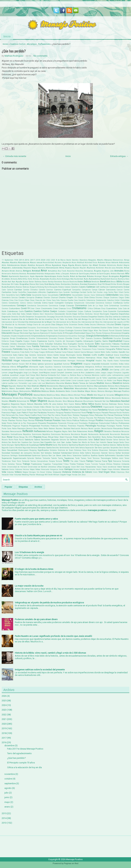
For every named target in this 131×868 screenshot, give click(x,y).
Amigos (27, 271)
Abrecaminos (118, 260)
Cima (11, 300)
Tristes (73, 464)
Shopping (33, 450)
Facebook (125, 344)
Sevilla (127, 448)
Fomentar (101, 349)
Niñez (85, 404)
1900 (16, 260)
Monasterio (58, 398)
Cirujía (21, 300)
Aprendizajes (50, 276)
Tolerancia (117, 461)
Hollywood (26, 361)
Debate (29, 314)
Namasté (98, 401)
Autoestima (94, 279)
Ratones (52, 429)
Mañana (111, 386)
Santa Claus (124, 442)
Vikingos (32, 472)
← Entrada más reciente (14, 156)
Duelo (56, 331)
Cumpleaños (97, 311)
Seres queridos (104, 448)
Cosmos (5, 309)
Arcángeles (114, 276)
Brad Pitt (101, 284)
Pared (84, 413)
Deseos (85, 317)
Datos (23, 314)
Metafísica (51, 395)
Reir (75, 431)
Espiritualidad (116, 341)
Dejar (75, 314)
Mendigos (109, 391)
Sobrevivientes (124, 450)
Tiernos (98, 461)
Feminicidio (7, 349)
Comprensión (79, 303)
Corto (106, 306)
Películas (99, 415)
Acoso (74, 263)
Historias (7, 360)
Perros (15, 418)
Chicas (80, 298)
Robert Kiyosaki (66, 437)
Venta (61, 469)
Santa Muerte (46, 445)
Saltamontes (83, 440)
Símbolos (53, 450)
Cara (60, 292)
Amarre (5, 271)
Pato (3, 415)
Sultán (127, 456)
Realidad (67, 429)
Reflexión (28, 431)
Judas (98, 373)
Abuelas (5, 262)
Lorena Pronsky (97, 380)
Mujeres (42, 401)
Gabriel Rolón (100, 352)
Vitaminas (121, 472)
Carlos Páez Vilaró (116, 292)
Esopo (12, 341)
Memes (94, 391)
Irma (41, 370)
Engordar (5, 338)
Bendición (95, 282)
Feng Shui (28, 349)
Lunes (34, 383)
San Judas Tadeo (69, 442)
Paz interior (56, 415)
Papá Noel (33, 413)
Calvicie (10, 290)
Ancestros (79, 271)
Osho (34, 410)
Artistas (36, 279)
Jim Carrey (114, 370)
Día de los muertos (44, 319)
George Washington (68, 355)
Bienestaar (6, 284)
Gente (56, 355)
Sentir (73, 448)
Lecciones (6, 378)
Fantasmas (63, 346)
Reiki (70, 431)
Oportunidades (74, 407)
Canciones (111, 290)
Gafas (108, 352)
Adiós (4, 265)
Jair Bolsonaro (69, 370)
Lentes (66, 378)
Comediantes (14, 303)
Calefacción (104, 287)
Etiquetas (23, 487)
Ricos (16, 437)
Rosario (5, 440)
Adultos (31, 265)
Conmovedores (9, 306)
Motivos (108, 398)
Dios (4, 327)
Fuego (36, 352)
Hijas (106, 358)
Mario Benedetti (17, 388)
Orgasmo (119, 407)
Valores (5, 469)
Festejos (37, 349)
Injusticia (49, 367)
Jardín (92, 370)
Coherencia (91, 300)
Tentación (26, 461)
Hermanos (91, 358)
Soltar (82, 453)
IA (30, 364)
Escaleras (98, 338)
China (92, 297)
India (121, 364)
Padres (64, 410)
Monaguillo (48, 398)
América (19, 271)
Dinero (118, 324)
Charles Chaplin (66, 297)
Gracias (87, 355)
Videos (18, 472)
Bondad (84, 284)
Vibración (125, 469)
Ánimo (127, 271)
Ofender (48, 407)
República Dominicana (51, 434)
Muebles (5, 401)
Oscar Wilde (26, 410)
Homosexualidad (59, 361)
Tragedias (47, 464)
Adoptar (24, 265)
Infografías (23, 367)
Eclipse (62, 331)
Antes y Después (62, 274)
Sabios (37, 440)
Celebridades (112, 295)
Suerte (101, 455)
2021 (4, 719)
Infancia (5, 367)
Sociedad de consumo (22, 453)
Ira (33, 370)
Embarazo (106, 333)
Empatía (125, 333)
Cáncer (102, 290)
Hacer (56, 358)
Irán (37, 370)
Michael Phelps (80, 395)
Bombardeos (66, 284)
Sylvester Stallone (34, 458)
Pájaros (76, 410)
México (71, 395)
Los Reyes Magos (121, 380)
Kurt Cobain (61, 375)
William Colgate (60, 475)
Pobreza (39, 420)
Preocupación (32, 423)
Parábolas (42, 413)
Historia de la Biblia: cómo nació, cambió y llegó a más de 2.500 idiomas (50, 653)
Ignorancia (49, 364)
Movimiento (116, 398)
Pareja (89, 412)
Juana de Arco (79, 373)
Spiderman (36, 456)
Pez (71, 418)
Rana (35, 429)
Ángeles (98, 271)
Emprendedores (39, 336)
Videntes (10, 472)
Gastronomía (7, 355)
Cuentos (28, 311)
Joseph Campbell (57, 373)
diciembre (9, 746)
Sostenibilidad (25, 455)
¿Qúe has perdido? (14, 51)
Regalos (58, 431)
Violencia (67, 472)
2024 (4, 705)
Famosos (45, 346)
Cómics (30, 303)
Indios (127, 364)
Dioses (11, 328)
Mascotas (69, 388)
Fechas (84, 346)
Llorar (68, 380)
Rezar (10, 437)
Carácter (67, 292)
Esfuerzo (5, 341)
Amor (44, 271)
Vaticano (19, 469)
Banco (45, 282)
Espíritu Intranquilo (85, 341)
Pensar (111, 415)
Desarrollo (60, 317)
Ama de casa (110, 268)
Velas (38, 469)
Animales (119, 271)
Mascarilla (58, 388)
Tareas (83, 458)
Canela (126, 290)
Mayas (16, 391)
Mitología (28, 398)
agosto (8, 788)
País (70, 410)
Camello (42, 290)
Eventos (81, 344)
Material (114, 388)
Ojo (53, 407)
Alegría (126, 265)
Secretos (126, 445)
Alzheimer (100, 268)
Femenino (115, 346)
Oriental (126, 407)
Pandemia (103, 410)
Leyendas (112, 378)
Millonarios (7, 398)
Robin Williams (80, 437)
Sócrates (37, 453)
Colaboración (101, 300)
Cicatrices (114, 298)
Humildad (6, 364)
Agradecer (56, 265)
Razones (59, 429)
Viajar (104, 469)
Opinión (63, 407)
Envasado (53, 338)
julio (6, 793)
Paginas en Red (71, 863)
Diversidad (86, 328)
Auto (86, 279)
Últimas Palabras (113, 464)
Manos (71, 386)
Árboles (90, 276)
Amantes (120, 268)
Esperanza (42, 341)
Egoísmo (36, 333)
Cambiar (18, 290)
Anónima (15, 274)
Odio (42, 407)
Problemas (93, 423)
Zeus (84, 475)
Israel (49, 370)
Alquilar (76, 268)
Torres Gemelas (8, 464)
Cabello (82, 287)
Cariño (89, 292)
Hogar (17, 360)
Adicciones (124, 262)
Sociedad (6, 453)
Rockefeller (97, 437)
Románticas (119, 437)
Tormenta (126, 461)
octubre (8, 779)
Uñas (59, 467)
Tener (14, 461)
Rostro (11, 440)
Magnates (12, 386)
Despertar (93, 317)
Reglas (65, 431)
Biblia (119, 281)
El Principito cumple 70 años (21, 763)
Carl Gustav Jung (100, 292)
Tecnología (106, 458)
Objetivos (6, 407)
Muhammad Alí (23, 401)
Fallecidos (21, 346)
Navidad (125, 401)
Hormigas (71, 361)
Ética (65, 344)
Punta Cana (6, 429)
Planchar (118, 418)
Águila (71, 265)
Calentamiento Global (119, 287)
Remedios (108, 431)
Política (76, 420)
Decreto (69, 314)
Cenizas (15, 298)
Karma (44, 375)
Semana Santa (45, 448)
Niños (91, 404)
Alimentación (52, 268)
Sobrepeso (113, 450)
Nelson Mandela (35, 404)
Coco (76, 300)
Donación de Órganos (12, 330)
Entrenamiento (42, 338)
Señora (82, 448)
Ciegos (121, 298)
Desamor (30, 317)
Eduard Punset (108, 331)
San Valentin (101, 442)
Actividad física (91, 263)
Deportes (114, 314)
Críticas (97, 308)
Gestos (79, 355)
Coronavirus (81, 305)
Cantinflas (22, 292)
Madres (100, 383)
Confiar (126, 303)
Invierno (28, 370)
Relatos (91, 431)
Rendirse (117, 431)
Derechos (15, 317)
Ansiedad (31, 274)
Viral (101, 472)
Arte (20, 279)
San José (57, 442)
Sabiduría (29, 440)
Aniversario (6, 274)
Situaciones (104, 450)
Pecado (64, 415)
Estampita (22, 344)
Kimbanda (52, 375)
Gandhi (122, 352)
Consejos (21, 305)
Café (97, 287)
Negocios (15, 404)
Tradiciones (36, 464)
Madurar (108, 383)
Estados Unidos (9, 344)
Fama (29, 346)
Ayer (14, 282)
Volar (12, 475)
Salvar (116, 440)
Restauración (93, 434)
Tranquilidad (57, 464)
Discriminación (43, 328)
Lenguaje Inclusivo (54, 378)
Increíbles (114, 364)
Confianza (118, 303)
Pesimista (64, 418)
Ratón (46, 429)
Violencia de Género (82, 472)
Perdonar (118, 415)
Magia (5, 386)
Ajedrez (85, 265)
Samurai (122, 440)
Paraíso (67, 413)
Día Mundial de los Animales (14, 325)
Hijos (112, 358)
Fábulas (116, 344)
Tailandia (46, 458)
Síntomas (78, 450)
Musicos (79, 401)
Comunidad (90, 303)
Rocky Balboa (107, 437)
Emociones (116, 333)
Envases (61, 338)
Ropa (127, 437)
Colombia (125, 300)
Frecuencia (15, 352)
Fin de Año (62, 349)
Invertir (22, 370)
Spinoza (45, 456)
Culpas (81, 311)
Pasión (119, 413)
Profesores (7, 426)
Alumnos (91, 268)
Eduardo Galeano (122, 331)
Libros (13, 380)
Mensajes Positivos (17, 394)
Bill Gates (15, 284)
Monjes (66, 398)
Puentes (119, 426)
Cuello (21, 311)
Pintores (101, 418)
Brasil (108, 284)
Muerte (13, 401)
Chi (76, 298)
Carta (23, 295)
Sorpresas (6, 456)
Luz (43, 383)
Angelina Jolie (108, 271)
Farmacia (73, 346)
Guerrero (20, 358)
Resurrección (115, 434)
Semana (34, 448)
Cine (16, 300)
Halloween (64, 358)
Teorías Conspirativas (39, 461)
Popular (8, 487)
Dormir (31, 331)
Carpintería (10, 295)
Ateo (72, 279)
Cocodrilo (82, 300)
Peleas (92, 415)
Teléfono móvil (117, 458)
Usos (83, 467)
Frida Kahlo (25, 352)
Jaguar (60, 370)
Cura (105, 311)
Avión (4, 282)
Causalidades (77, 295)
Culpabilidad (72, 311)
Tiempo (90, 461)
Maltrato (36, 386)
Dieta (87, 324)
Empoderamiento (24, 336)
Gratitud (109, 355)
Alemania (42, 268)
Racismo (21, 428)
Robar (57, 437)
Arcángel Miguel (101, 276)
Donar (26, 331)
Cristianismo (79, 308)
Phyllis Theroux (79, 418)
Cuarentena (111, 308)
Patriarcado (10, 415)
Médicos (45, 391)
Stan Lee (52, 456)
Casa (29, 295)
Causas (87, 295)
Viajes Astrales (114, 469)
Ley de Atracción (88, 378)
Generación (42, 355)
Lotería (4, 383)
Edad (85, 330)
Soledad (56, 453)
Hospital (90, 360)
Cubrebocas (13, 311)
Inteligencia (79, 367)
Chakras (39, 297)
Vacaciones (91, 467)
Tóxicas (19, 464)
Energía (90, 336)
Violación (57, 472)
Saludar (109, 440)
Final (71, 349)
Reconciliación (107, 429)
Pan (90, 410)
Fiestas (44, 349)
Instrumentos (67, 367)
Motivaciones (97, 398)
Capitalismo (52, 292)
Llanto (62, 380)
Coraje (62, 306)
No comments (40, 56)
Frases (6, 352)
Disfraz (62, 328)
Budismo (11, 287)
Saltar (91, 440)
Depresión (6, 317)
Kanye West (35, 375)
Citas (27, 300)
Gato (15, 355)
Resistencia (76, 434)
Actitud (81, 262)
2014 (21, 260)
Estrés (42, 344)
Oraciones (96, 407)
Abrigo (127, 260)
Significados (43, 450)
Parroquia (97, 413)
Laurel (127, 375)
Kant (28, 375)
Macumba (60, 383)
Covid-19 (25, 308)
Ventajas (68, 469)
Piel (95, 418)
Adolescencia (13, 265)
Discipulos (32, 328)
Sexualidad (12, 450)
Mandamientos (53, 386)
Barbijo (51, 282)
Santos (106, 445)
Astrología (66, 279)
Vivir (127, 472)
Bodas (58, 284)
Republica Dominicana (32, 434)
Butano (61, 287)
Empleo (14, 336)
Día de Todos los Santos (64, 319)
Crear (32, 309)
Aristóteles (6, 279)
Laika (109, 375)
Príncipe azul (73, 423)
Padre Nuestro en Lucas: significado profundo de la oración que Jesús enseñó (53, 636)
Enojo (13, 338)
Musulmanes (89, 401)
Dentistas (89, 314)
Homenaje (47, 361)
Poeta (64, 420)
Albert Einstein (99, 265)
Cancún (120, 290)
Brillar (114, 284)
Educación (7, 333)
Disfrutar (69, 328)
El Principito (68, 333)
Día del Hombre (95, 319)
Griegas (5, 358)
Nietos (78, 404)
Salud (97, 439)
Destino (101, 317)
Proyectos (81, 426)
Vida (4, 472)
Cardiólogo (75, 292)
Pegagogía (84, 415)
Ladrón (103, 375)
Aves (127, 279)
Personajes (34, 418)
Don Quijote (125, 328)
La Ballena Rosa (74, 375)
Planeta (126, 418)
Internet (118, 367)
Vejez (32, 469)
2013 (4, 823)
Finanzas (77, 349)
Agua (65, 265)
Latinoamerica (118, 375)
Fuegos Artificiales (47, 352)
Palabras (84, 410)
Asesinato (45, 279)
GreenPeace (125, 355)
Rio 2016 (29, 437)
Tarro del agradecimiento (19, 753)
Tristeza (80, 464)
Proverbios (72, 426)
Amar (127, 268)
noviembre (10, 774)
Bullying (41, 287)
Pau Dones (20, 415)
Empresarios (52, 336)
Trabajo (26, 464)
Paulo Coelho (31, 415)
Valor (120, 467)
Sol (42, 453)
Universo (52, 467)
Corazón (70, 306)
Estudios (58, 344)
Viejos (25, 472)
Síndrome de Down (66, 450)
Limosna (20, 380)
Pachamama (47, 410)
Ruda (16, 440)
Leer (27, 378)
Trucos (87, 464)
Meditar (81, 391)
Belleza (87, 281)
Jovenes (68, 373)
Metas (58, 395)
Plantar (5, 420)
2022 (48, 260)
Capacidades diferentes (37, 292)
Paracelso (51, 413)
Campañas (76, 290)
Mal (25, 386)
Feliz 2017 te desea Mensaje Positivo (25, 749)
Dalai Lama (6, 314)
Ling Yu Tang (39, 380)
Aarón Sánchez (72, 260)
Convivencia (53, 306)
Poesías (57, 420)
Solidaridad (66, 453)
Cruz (103, 308)
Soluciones (96, 453)
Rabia (14, 429)
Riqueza (37, 437)
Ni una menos (56, 404)
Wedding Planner (29, 475)
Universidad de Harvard (17, 467)
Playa (25, 420)
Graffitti (101, 355)
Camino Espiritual (63, 290)
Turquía (102, 464)
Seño (77, 448)
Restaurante (104, 434)
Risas (45, 437)
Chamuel (54, 298)
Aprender (39, 276)
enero (7, 807)
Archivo (38, 487)
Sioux (84, 450)
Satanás (113, 445)
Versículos (91, 469)
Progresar (16, 426)
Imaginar (87, 364)
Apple (32, 276)
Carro (18, 295)
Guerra (12, 358)
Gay (26, 355)
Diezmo (93, 325)
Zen (79, 475)
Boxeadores (93, 284)
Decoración (60, 314)
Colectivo (110, 300)
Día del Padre (120, 319)
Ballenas (38, 282)
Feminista (18, 349)
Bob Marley (50, 284)
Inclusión (105, 364)
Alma (62, 268)
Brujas (126, 284)
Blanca (32, 284)
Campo (95, 290)
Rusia (21, 440)
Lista (47, 380)
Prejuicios (119, 420)
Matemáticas (103, 389)
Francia (126, 349)
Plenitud (31, 420)
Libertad (5, 380)
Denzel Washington (101, 314)
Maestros (117, 383)
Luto (39, 383)
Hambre (72, 358)
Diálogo (30, 325)
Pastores (126, 413)
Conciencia (100, 303)
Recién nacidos (94, 429)
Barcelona (58, 282)
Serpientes (115, 448)
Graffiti (94, 355)
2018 (38, 260)
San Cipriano (34, 442)
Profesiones (124, 423)
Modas (40, 398)
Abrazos (108, 260)
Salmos (73, 440)
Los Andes (108, 380)
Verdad (83, 469)
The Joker (74, 461)
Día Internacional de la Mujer (39, 322)
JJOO (122, 370)
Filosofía (52, 349)
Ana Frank (62, 271)
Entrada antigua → (119, 156)
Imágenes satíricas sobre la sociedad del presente (40, 670)
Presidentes (52, 423)
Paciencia (57, 410)
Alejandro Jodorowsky (12, 268)
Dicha (66, 325)
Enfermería (124, 336)
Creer (55, 308)
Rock (90, 437)
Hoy (105, 361)
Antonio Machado (118, 274)
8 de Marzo (61, 260)
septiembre (10, 783)
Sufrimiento (110, 455)
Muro (65, 401)
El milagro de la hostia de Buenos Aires (34, 569)
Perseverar (23, 418)
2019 (4, 728)
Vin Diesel (41, 472)
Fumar (64, 352)
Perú (52, 418)
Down (37, 331)
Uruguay (66, 467)
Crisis (69, 309)
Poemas (48, 420)
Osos (39, 410)
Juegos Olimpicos (114, 373)
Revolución (125, 434)
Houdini (99, 361)
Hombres (36, 360)
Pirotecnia (110, 418)
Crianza (62, 308)
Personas (45, 418)
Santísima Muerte (77, 445)
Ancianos (89, 271)
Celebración (100, 295)
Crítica (90, 309)
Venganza (54, 469)
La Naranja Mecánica (90, 375)
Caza (93, 295)
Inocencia (57, 367)
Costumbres (14, 308)
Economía (78, 331)
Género (50, 355)
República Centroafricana (12, 434)
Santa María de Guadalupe (27, 445)
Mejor (88, 391)
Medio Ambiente (57, 391)
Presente (42, 423)
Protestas (63, 426)
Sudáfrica (86, 456)
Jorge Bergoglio (15, 373)
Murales (59, 401)
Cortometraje (114, 306)
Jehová (98, 370)
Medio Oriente (71, 391)
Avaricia (114, 279)
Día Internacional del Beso (89, 322)
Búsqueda (54, 287)
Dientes (81, 325)
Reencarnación (16, 431)
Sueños (94, 455)
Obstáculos (28, 407)
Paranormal (76, 413)
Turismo (94, 464)
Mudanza (125, 398)
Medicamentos (25, 391)
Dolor (110, 328)
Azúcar (26, 282)
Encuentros (73, 336)
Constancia (32, 306)
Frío (32, 352)
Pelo (105, 415)
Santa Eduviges (8, 445)
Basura (66, 282)
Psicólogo (101, 426)
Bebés (80, 282)
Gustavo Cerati (31, 358)
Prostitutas (45, 426)
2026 (4, 696)
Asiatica (53, 279)
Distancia (77, 328)
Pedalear (76, 415)
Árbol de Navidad (78, 276)
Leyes (120, 378)
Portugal (92, 420)
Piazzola (90, 418)
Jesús (105, 369)
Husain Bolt (24, 364)
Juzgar (22, 375)
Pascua (112, 413)
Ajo (90, 265)
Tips (110, 461)
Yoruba (75, 475)
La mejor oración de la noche (29, 586)
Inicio (7, 36)
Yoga (69, 475)
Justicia (5, 375)
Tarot (89, 458)
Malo (29, 386)
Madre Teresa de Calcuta (84, 383)
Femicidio (125, 346)
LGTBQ (126, 378)
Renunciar (125, 431)
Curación (112, 311)
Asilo (59, 279)
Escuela (126, 338)
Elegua (88, 333)
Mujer (33, 401)
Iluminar (66, 364)
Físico (94, 349)
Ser (96, 448)
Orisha (5, 410)
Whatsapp (40, 475)
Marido (5, 388)
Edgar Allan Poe (95, 331)
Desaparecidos (41, 317)
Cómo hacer (48, 303)
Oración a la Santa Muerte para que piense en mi (38, 536)
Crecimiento (47, 308)
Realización (76, 429)
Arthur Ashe (27, 279)
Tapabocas (69, 458)
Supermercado (20, 458)
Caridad (83, 292)
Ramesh (30, 429)
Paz (49, 415)
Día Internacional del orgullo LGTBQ (115, 322)
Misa (21, 398)
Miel (96, 395)
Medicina (36, 391)
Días (53, 324)
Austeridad (79, 279)
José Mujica (44, 373)
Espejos (27, 341)
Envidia (69, 338)
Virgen (107, 472)
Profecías (114, 423)
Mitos (35, 398)
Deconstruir (49, 314)
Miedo (90, 395)
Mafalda (126, 383)
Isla (45, 370)
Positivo (100, 420)
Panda (95, 410)
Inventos (15, 370)
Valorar (126, 467)
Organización (109, 407)
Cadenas (91, 287)
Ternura (59, 461)
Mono (72, 398)
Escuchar (117, 338)
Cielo (127, 297)
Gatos (21, 355)
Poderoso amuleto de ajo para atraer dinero (36, 619)
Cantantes (6, 292)
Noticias (113, 404)
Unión (4, 467)
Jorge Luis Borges (31, 373)
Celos (121, 295)
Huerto (110, 361)
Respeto (84, 434)
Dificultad (110, 325)
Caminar (50, 290)
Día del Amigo (81, 319)
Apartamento (14, 276)
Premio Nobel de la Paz (17, 423)
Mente (43, 395)
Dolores (116, 328)
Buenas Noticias (23, 287)
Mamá (43, 386)
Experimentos (106, 344)
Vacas (99, 467)
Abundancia (24, 262)
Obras (20, 407)
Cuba (120, 309)
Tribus (66, 464)
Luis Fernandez (21, 383)
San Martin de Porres (87, 442)
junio (7, 797)
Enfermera (114, 336)
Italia (54, 370)
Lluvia (74, 380)
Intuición (126, 367)
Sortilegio (14, 456)
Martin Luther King (35, 388)
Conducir (109, 303)
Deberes (36, 314)
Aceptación (67, 263)
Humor (15, 364)
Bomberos (75, 284)
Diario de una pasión (42, 325)
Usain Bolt (75, 467)
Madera (68, 383)
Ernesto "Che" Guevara (83, 338)
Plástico (19, 420)
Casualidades (53, 295)
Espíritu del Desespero (65, 341)
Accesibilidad (48, 263)
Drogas (44, 330)
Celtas (127, 295)
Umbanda (125, 464)
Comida (37, 303)
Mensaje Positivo (121, 391)
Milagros (119, 395)
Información (34, 367)
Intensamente (108, 367)
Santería (65, 445)
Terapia (52, 461)
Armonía (14, 279)
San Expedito (46, 442)
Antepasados (50, 274)
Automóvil (105, 279)
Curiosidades (123, 311)
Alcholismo (112, 265)
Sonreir (104, 453)
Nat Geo (106, 401)
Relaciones (82, 431)
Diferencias (101, 325)
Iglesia (41, 364)
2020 (43, 260)
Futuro (70, 352)
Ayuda (19, 282)
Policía (69, 420)
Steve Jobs (61, 455)
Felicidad (93, 346)
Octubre (36, 407)
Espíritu (51, 341)
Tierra (104, 461)
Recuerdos (118, 428)
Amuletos (52, 271)
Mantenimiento (80, 386)
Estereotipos (32, 344)
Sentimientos (65, 448)
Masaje (49, 389)
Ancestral (71, 271)
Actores (101, 262)
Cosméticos (125, 306)
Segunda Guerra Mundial (12, 448)
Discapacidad (21, 328)
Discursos (54, 328)
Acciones (58, 263)
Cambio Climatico (30, 290)
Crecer (38, 309)
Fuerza (58, 352)
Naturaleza (115, 401)
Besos (113, 282)
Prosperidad (35, 426)
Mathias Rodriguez (14, 56)
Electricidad (80, 333)
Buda (4, 287)
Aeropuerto (40, 265)
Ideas (34, 364)
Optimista (86, 407)
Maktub (20, 386)
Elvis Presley (97, 333)
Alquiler (83, 268)
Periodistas (6, 418)
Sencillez (56, 448)
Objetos (14, 407)
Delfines (81, 314)
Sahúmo (63, 440)
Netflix (46, 404)
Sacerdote (46, 440)
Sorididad (126, 453)
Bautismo (73, 282)
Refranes (50, 431)
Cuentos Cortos (18, 44)
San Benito (13, 442)
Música (71, 401)
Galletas (115, 352)
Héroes (99, 358)
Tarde (77, 458)
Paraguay (60, 413)
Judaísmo (90, 373)
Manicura (64, 386)
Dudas (50, 331)
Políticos (84, 420)
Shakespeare (23, 450)
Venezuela (45, 469)
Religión (99, 431)
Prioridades (83, 423)
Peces (70, 415)
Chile (86, 297)
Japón (86, 370)
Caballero (75, 287)
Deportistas (124, 314)
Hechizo (81, 358)
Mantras (90, 386)
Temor (127, 458)
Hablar (49, 358)
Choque (106, 298)
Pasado (105, 413)
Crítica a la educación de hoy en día (24, 767)
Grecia (116, 355)
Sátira (120, 445)
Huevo (116, 361)
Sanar (110, 442)
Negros (23, 404)
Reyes (4, 437)
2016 (27, 260)
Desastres (68, 317)
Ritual (51, 437)
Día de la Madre (27, 319)
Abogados (92, 260)
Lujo (30, 383)
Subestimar (77, 456)
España (19, 341)
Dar (19, 314)
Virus (113, 472)
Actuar (108, 263)
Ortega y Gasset (14, 410)
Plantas (12, 420)
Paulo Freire (42, 415)
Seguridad (27, 448)
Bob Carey (40, 284)
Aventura (121, 279)
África (48, 265)
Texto (66, 461)
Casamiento (37, 295)
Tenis (19, 461)
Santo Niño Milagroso (94, 445)
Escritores (108, 338)
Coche (70, 300)
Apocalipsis (24, 276)
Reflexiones (44, 44)
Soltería (88, 453)
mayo (7, 802)
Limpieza (28, 380)
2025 (4, 701)
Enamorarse (63, 336)
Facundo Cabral (8, 346)
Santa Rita (57, 445)
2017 (33, 260)
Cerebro (22, 297)
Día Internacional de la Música (65, 322)
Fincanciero (86, 349)
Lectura (22, 378)
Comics (23, 303)
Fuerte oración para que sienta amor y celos (36, 519)
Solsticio (76, 453)
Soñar (118, 453)
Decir (42, 314)
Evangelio (72, 344)
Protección (54, 426)
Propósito (25, 426)
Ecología (70, 330)
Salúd (103, 440)
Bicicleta (126, 282)
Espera (34, 341)
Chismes (99, 298)
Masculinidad (81, 388)
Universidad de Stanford (37, 467)
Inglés (42, 367)
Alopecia (68, 268)
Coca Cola (56, 300)
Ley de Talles (102, 378)
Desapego (51, 317)
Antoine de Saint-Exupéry (100, 274)
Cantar (15, 292)
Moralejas (32, 44)
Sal (68, 440)
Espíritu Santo (101, 341)
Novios (120, 404)
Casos (44, 295)
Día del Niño (107, 319)
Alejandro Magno (30, 268)
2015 (4, 813)
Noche (98, 404)
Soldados (48, 453)
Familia (36, 346)
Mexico (64, 395)
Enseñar (32, 338)
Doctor (104, 328)
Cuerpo (54, 311)
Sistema (95, 450)
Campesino (86, 290)
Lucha (11, 383)
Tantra (60, 458)
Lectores (15, 378)
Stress (69, 456)
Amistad (36, 271)
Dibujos (60, 324)
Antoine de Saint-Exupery (80, 274)
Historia (125, 358)
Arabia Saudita (63, 276)
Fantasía (54, 346)
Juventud (14, 375)
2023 (53, 260)
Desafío (22, 317)
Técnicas (96, 458)
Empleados (6, 336)
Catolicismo (65, 295)
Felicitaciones (104, 346)
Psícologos (111, 426)
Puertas (126, 426)
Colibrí (117, 300)
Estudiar (49, 344)
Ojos (57, 407)
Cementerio (6, 298)
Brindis (120, 284)
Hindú (118, 358)
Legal (32, 378)
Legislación (40, 378)
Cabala (67, 287)
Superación (7, 458)
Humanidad (125, 361)
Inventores (6, 370)
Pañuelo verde (114, 410)
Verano (76, 469)
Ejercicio (44, 333)
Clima (49, 300)
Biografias (24, 284)
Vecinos (26, 469)
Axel (9, 282)
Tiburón (82, 461)
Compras (69, 303)
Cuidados (62, 311)
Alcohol (120, 265)
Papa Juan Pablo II (20, 413)
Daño (14, 314)
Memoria (101, 391)
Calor (4, 290)
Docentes (96, 328)
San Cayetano (23, 442)
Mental (37, 395)
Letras (76, 378)
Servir (121, 448)
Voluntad (18, 475)
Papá (122, 410)
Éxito (97, 344)
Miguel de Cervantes (106, 395)
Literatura (55, 380)
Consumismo (42, 306)
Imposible (96, 364)
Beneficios (105, 281)
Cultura (88, 311)
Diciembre (73, 325)
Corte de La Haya (95, 306)
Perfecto (126, 415)
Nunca (127, 404)
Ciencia (5, 300)
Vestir (98, 469)
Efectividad (24, 333)
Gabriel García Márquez (84, 352)
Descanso (77, 317)
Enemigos (82, 336)
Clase (32, 300)
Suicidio (120, 455)
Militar (127, 395)
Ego (31, 333)
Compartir (59, 303)
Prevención (62, 423)
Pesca (57, 418)
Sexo (4, 450)
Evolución (89, 344)
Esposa (126, 341)
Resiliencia (66, 434)
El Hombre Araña (55, 333)
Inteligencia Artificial (93, 367)
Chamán (47, 298)
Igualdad (58, 364)
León (71, 378)
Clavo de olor (40, 300)
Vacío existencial (109, 467)
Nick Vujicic (69, 404)
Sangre (116, 442)
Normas (105, 404)
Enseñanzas (22, 338)
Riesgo (22, 437)
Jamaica (79, 370)
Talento (54, 458)
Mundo (51, 401)
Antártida (40, 274)
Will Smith (49, 475)
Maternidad (124, 388)
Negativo (6, 404)
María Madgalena (122, 386)
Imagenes (77, 364)
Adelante (115, 263)
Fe (79, 346)
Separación (90, 448)
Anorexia (23, 274)
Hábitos (41, 358)
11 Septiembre (8, 260)
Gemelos (33, 355)
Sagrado (55, 440)
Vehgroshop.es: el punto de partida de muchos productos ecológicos (49, 603)
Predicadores (109, 420)
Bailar (31, 282)
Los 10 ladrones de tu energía (29, 552)
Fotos (119, 349)
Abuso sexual (36, 262)
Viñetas (49, 472)
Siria (89, 450)
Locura (80, 380)
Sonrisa (112, 453)
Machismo (51, 383)
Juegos (104, 373)
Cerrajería (30, 298)
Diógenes (126, 325)
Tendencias (6, 461)
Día (107, 317)
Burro (47, 287)
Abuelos (14, 262)
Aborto (100, 260)
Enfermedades (101, 336)
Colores (5, 303)
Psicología (91, 426)
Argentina (125, 276)
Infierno (13, 367)
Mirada (16, 398)
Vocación (5, 475)
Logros (87, 380)
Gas (128, 352)
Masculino (93, 389)
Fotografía (110, 349)
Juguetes (126, 373)
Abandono (83, 260)
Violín (95, 472)
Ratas (41, 429)
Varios (12, 469)
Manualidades (101, 386)
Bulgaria (33, 287)
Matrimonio (7, 391)
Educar (16, 333)
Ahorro (78, 265)
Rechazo (84, 429)
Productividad (104, 423)
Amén (12, 271)
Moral (77, 398)
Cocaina (64, 300)
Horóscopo (81, 361)
